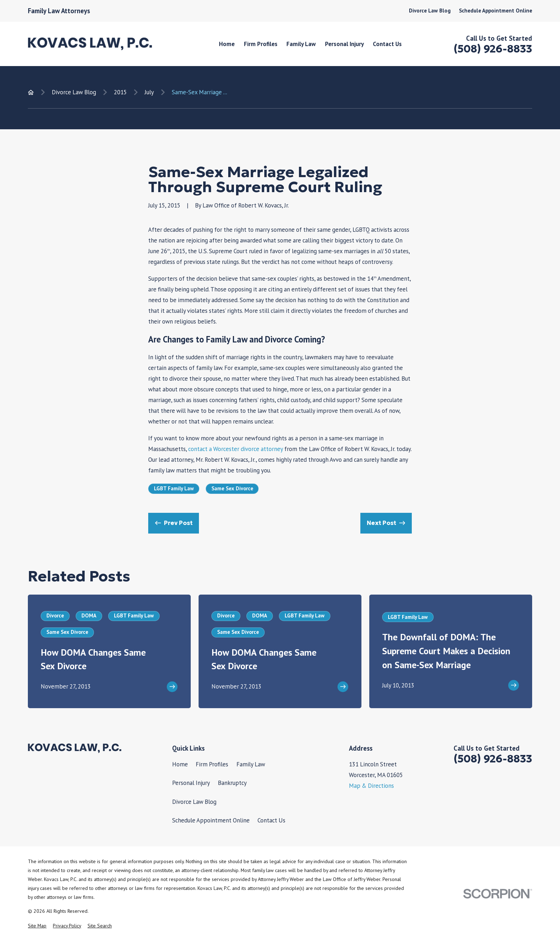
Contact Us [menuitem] (387, 44)
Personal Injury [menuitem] (344, 44)
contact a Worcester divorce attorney (236, 449)
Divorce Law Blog (430, 11)
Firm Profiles (212, 764)
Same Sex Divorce (232, 488)
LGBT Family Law (174, 488)
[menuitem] (37, 926)
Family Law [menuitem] (301, 44)
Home (180, 764)
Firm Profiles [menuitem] (261, 44)
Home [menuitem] (227, 44)
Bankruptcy (232, 783)
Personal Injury (191, 783)
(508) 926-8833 (493, 49)
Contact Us (271, 820)
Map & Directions (371, 786)
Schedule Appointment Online (496, 11)
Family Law (251, 764)
